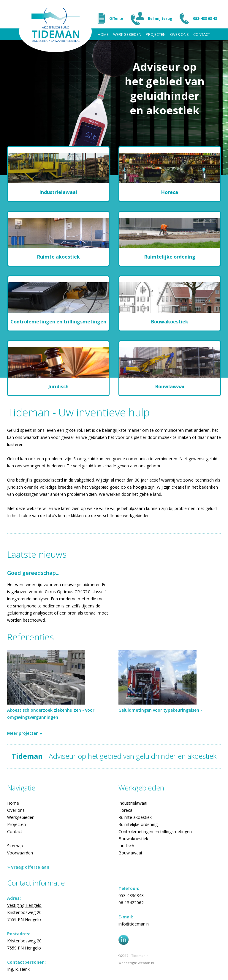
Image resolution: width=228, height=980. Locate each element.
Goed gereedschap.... (34, 573)
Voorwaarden (20, 853)
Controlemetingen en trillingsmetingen (155, 831)
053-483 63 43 (205, 19)
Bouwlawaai (130, 853)
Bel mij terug (160, 19)
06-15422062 (131, 903)
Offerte (116, 19)
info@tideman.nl (134, 924)
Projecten (156, 34)
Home (103, 34)
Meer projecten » (25, 733)
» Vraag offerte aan (28, 867)
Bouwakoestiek (133, 839)
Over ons (179, 34)
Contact (202, 34)
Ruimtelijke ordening (138, 824)
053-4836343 (131, 895)
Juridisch (126, 846)
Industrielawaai (133, 803)
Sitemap (15, 846)
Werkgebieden (127, 34)
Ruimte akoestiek (135, 817)
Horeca (125, 810)
